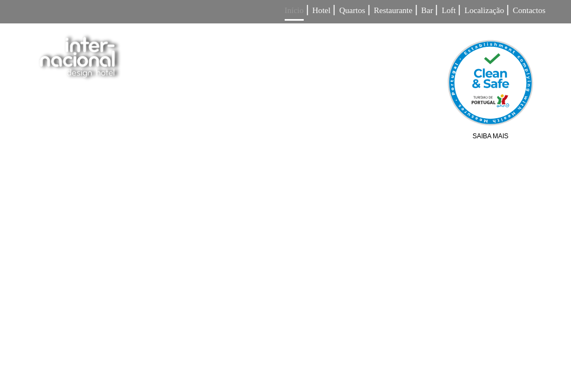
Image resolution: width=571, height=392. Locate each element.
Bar (427, 11)
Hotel (321, 11)
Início (294, 11)
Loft (449, 11)
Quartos (352, 11)
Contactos (529, 11)
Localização (484, 11)
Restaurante (393, 11)
